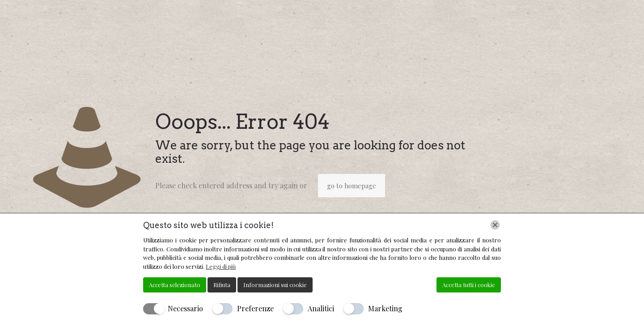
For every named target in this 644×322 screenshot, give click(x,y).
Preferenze (255, 308)
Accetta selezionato (175, 285)
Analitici (321, 308)
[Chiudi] (495, 225)
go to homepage (352, 186)
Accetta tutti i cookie (469, 285)
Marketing (385, 308)
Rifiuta (222, 285)
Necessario (185, 308)
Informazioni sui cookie (275, 285)
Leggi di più (221, 266)
